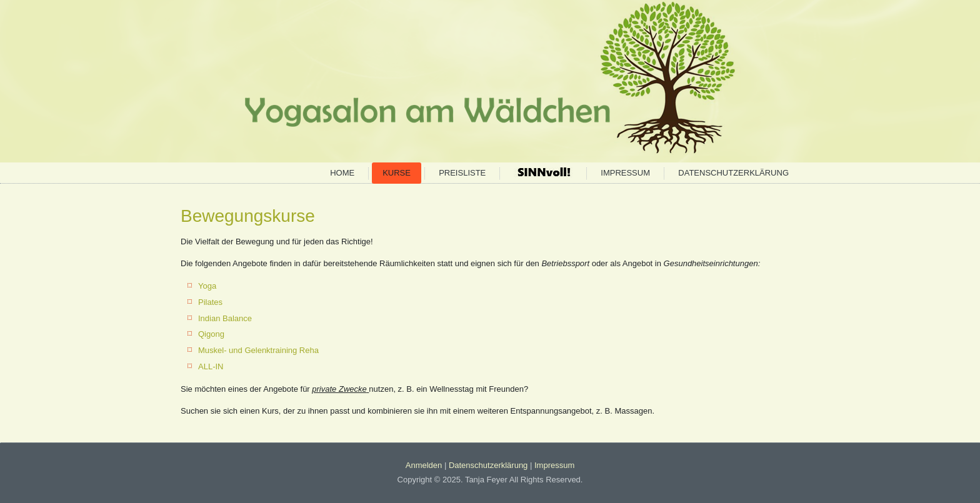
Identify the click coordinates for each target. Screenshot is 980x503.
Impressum (625, 173)
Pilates (210, 302)
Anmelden (424, 465)
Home (342, 173)
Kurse (397, 173)
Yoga (207, 286)
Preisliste (462, 173)
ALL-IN (211, 366)
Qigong (211, 334)
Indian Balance (225, 318)
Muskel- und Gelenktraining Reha (258, 350)
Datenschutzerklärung (733, 173)
